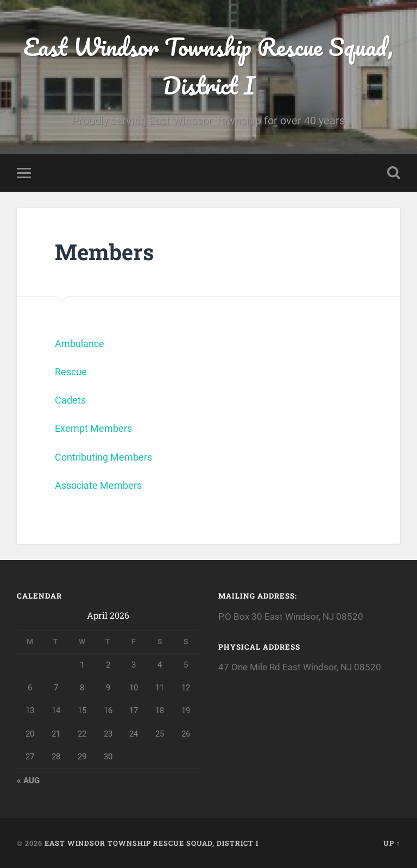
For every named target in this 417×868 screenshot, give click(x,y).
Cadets (70, 400)
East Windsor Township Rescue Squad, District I (208, 66)
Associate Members (98, 485)
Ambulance (80, 344)
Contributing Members (103, 457)
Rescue (71, 372)
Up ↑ (392, 843)
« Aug (28, 781)
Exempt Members (93, 428)
